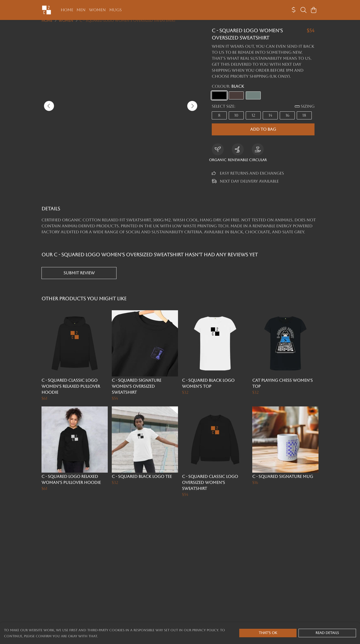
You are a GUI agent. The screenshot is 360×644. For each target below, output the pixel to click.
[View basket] (313, 10)
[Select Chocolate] (236, 101)
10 (236, 121)
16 (287, 121)
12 (253, 121)
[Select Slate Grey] (253, 101)
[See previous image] (49, 112)
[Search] (303, 10)
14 (270, 121)
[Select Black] (219, 101)
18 (304, 121)
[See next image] (192, 112)
